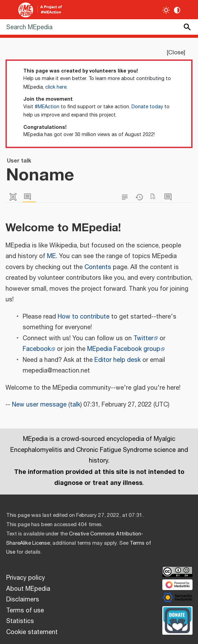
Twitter (143, 338)
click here (56, 87)
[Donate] (177, 620)
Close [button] (176, 53)
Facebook (37, 349)
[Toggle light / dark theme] (166, 10)
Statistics (20, 621)
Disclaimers (23, 600)
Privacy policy (26, 578)
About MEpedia (28, 589)
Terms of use (25, 611)
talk (75, 405)
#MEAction (47, 107)
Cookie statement (32, 632)
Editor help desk (118, 360)
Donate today (147, 107)
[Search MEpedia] (99, 27)
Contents (98, 267)
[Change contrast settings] (177, 10)
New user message (39, 405)
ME (51, 256)
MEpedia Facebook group (124, 349)
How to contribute (84, 317)
